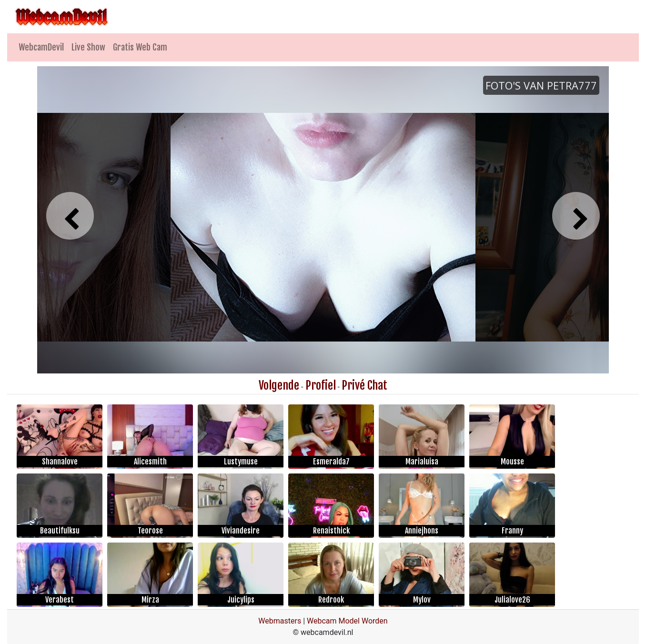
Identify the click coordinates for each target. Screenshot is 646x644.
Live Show (88, 47)
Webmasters (280, 621)
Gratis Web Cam (140, 47)
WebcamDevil (41, 47)
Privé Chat (364, 385)
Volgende (279, 385)
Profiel (321, 385)
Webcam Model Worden (347, 621)
